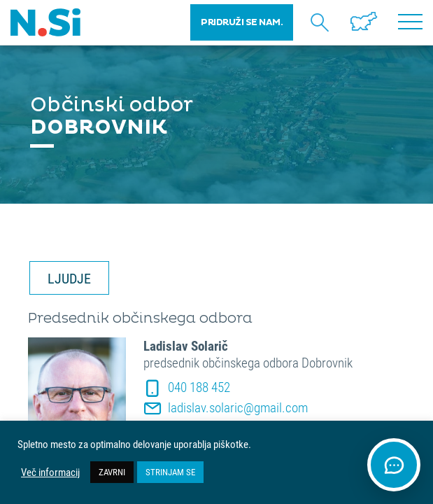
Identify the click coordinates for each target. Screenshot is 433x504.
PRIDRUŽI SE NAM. (242, 22)
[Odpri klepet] (394, 465)
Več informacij (50, 472)
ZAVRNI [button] (112, 472)
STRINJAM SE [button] (170, 472)
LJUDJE (69, 278)
